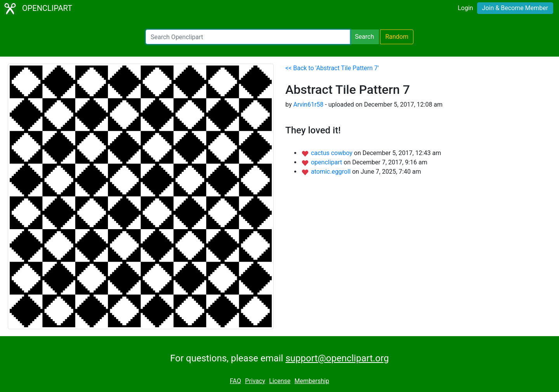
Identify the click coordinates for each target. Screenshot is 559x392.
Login (465, 8)
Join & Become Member (515, 8)
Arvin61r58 (308, 104)
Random (397, 37)
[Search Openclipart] (248, 37)
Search (364, 37)
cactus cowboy (332, 153)
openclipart (327, 162)
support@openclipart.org (337, 358)
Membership (312, 381)
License (280, 381)
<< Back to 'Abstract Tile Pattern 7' (332, 68)
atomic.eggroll (332, 172)
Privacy (255, 381)
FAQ (235, 381)
